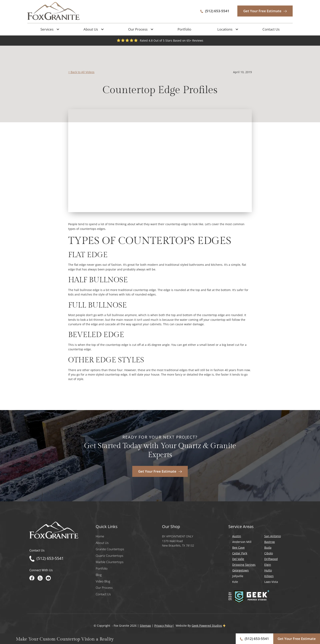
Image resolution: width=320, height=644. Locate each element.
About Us (102, 543)
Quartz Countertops (109, 556)
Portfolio (184, 29)
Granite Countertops (110, 549)
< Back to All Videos (81, 72)
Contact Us (271, 29)
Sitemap (145, 626)
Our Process (104, 588)
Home (100, 536)
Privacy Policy (163, 626)
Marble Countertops (110, 562)
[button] (49, 29)
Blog (99, 575)
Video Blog (103, 581)
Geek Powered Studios (207, 626)
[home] (53, 11)
